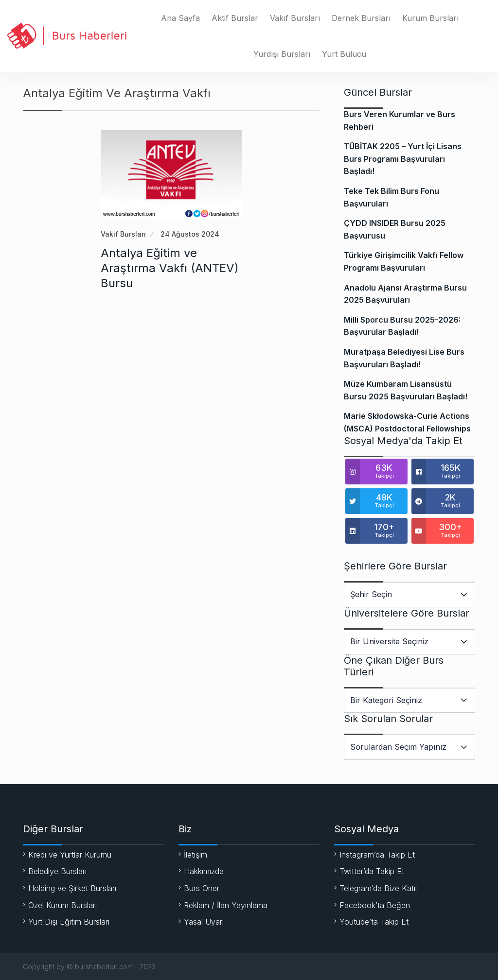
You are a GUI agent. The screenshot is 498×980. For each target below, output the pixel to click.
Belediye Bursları (57, 871)
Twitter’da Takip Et (372, 871)
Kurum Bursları (430, 18)
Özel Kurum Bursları (62, 905)
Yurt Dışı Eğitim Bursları (69, 922)
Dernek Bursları (361, 18)
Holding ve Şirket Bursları (72, 888)
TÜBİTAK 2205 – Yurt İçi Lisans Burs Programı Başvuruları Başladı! (403, 159)
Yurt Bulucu (344, 54)
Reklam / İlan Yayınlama (226, 905)
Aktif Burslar (235, 18)
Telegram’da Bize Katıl (378, 888)
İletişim (196, 855)
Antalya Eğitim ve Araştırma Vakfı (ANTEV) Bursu (170, 268)
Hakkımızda (204, 871)
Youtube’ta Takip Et (374, 922)
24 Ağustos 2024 (190, 234)
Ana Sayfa (180, 18)
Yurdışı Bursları (282, 54)
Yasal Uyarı (204, 922)
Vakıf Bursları (295, 18)
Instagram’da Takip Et (377, 855)
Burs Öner (202, 888)
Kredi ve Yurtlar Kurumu (70, 855)
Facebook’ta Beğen (375, 905)
